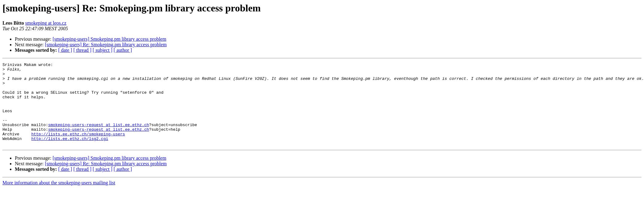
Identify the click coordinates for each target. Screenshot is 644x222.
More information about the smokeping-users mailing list (59, 199)
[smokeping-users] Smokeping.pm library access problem (109, 39)
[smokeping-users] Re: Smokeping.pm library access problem (106, 45)
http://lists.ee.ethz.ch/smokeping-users (78, 149)
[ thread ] (82, 50)
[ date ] (65, 50)
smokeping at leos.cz (46, 23)
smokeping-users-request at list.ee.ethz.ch (99, 138)
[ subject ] (103, 50)
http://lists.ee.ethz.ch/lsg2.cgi (70, 154)
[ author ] (123, 50)
